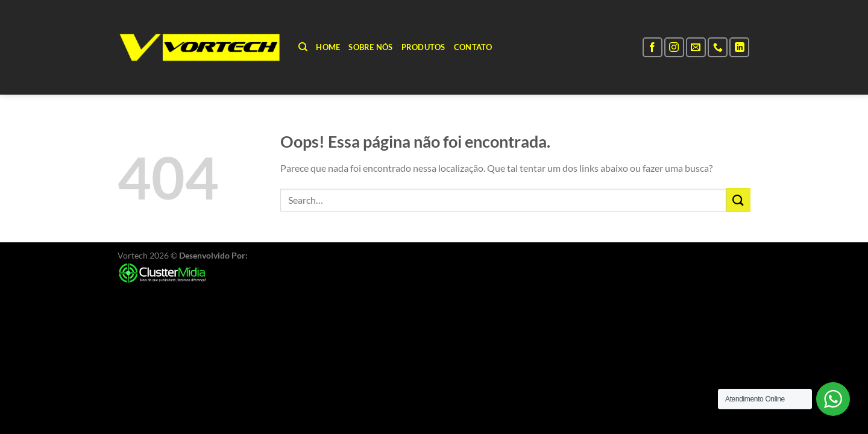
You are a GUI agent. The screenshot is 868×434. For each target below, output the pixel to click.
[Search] (303, 47)
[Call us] (718, 47)
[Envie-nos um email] (696, 47)
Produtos (423, 47)
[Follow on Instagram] (674, 47)
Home (328, 47)
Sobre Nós (370, 47)
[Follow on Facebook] (653, 47)
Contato (473, 47)
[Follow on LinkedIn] (739, 47)
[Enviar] (738, 200)
